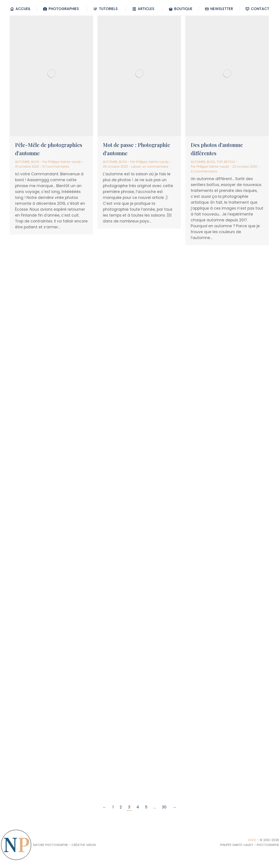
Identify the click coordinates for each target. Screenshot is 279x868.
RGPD (252, 840)
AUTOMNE (22, 162)
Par (62, 162)
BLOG (35, 162)
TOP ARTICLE (226, 162)
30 (164, 807)
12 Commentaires (56, 167)
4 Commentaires (204, 171)
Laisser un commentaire (150, 167)
